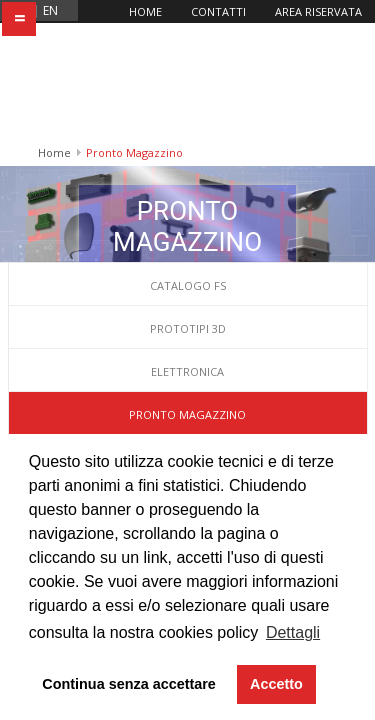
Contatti (218, 11)
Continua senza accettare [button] (129, 684)
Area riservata (318, 11)
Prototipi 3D (188, 212)
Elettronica (187, 255)
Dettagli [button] (293, 632)
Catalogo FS (188, 169)
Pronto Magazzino (187, 298)
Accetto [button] (276, 684)
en (50, 10)
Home (145, 11)
